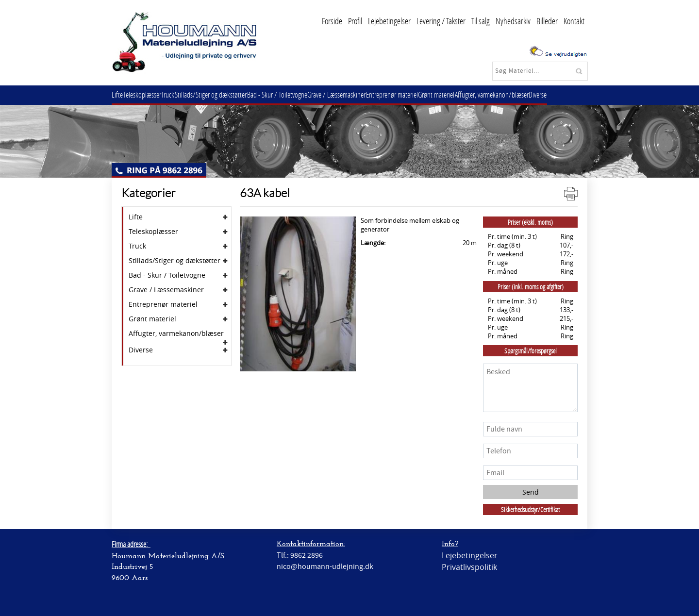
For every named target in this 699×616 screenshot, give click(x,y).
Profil (355, 21)
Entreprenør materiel (415, 94)
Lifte (119, 94)
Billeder (547, 21)
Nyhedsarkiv (513, 21)
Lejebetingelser (389, 21)
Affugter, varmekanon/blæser (522, 94)
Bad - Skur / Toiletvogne (293, 94)
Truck (177, 94)
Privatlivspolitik (469, 567)
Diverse (572, 94)
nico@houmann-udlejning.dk (325, 566)
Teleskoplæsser (148, 94)
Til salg (481, 21)
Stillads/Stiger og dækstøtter (223, 94)
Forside (332, 21)
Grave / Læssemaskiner (356, 94)
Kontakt (574, 21)
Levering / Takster (441, 21)
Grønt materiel (463, 94)
